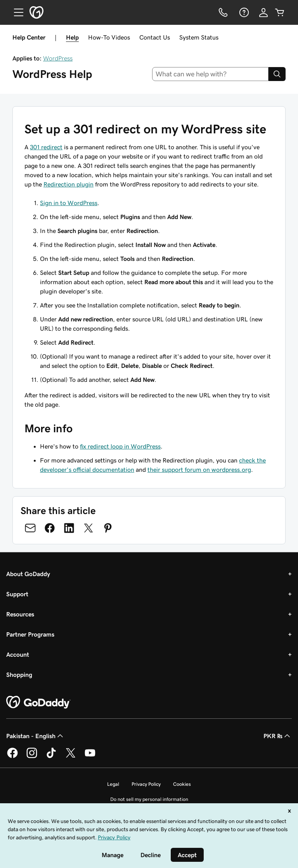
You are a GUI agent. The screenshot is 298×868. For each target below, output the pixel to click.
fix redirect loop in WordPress (120, 446)
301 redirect (46, 147)
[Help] (243, 12)
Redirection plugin (68, 184)
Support (17, 594)
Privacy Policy (146, 784)
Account (18, 654)
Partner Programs (30, 634)
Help (72, 37)
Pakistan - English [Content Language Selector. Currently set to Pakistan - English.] (36, 736)
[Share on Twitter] (88, 528)
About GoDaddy (28, 574)
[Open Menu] (16, 12)
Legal (113, 784)
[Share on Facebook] (50, 528)
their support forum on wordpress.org (199, 469)
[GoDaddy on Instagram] (32, 757)
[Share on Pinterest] (108, 528)
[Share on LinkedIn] (69, 528)
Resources (20, 614)
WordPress (58, 58)
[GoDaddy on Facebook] (12, 757)
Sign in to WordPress (69, 203)
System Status (199, 37)
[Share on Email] (30, 528)
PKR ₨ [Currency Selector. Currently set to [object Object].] (278, 736)
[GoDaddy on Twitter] (71, 757)
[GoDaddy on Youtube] (90, 757)
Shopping (19, 675)
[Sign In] (263, 12)
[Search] (277, 74)
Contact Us (155, 37)
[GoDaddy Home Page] (38, 702)
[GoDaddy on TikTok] (51, 757)
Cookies (182, 784)
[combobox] (211, 74)
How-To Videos (109, 37)
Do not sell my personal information (149, 799)
